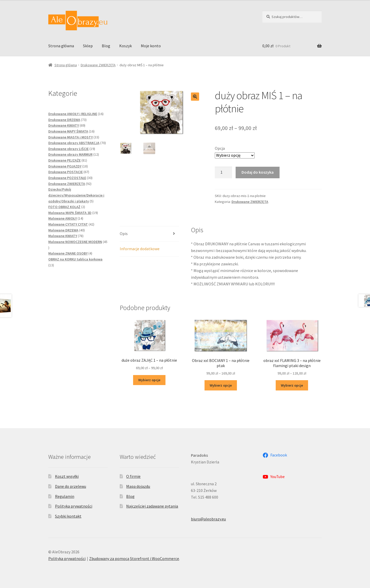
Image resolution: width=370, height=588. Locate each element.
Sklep (88, 46)
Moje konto (151, 46)
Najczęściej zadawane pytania (152, 506)
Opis (124, 234)
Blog (106, 46)
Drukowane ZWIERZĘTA (98, 65)
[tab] (149, 234)
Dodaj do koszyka (258, 172)
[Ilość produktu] (224, 173)
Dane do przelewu (71, 486)
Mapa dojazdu (138, 486)
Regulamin (65, 496)
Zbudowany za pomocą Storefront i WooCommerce (134, 558)
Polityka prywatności (74, 506)
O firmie (133, 476)
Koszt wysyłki (67, 476)
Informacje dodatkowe (140, 249)
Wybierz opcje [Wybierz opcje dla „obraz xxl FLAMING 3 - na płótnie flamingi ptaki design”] (292, 385)
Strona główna (61, 46)
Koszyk (126, 46)
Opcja (220, 148)
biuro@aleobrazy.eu (208, 519)
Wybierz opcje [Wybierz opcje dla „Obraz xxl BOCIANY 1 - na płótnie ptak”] (221, 385)
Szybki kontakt (68, 516)
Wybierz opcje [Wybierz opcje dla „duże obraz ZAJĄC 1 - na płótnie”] (149, 380)
